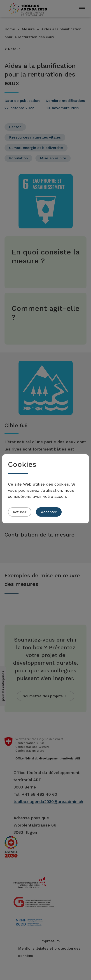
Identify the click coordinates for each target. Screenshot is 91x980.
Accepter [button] (49, 512)
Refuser (20, 512)
